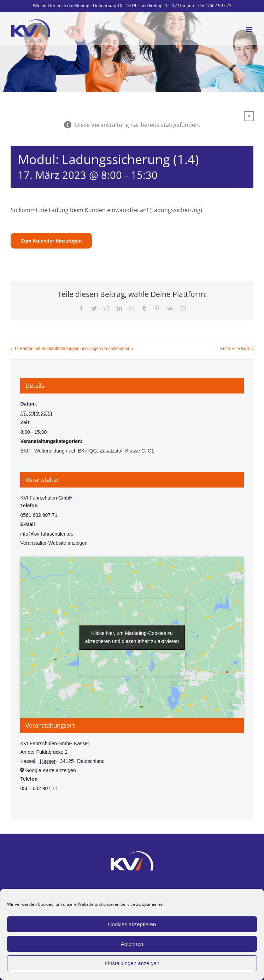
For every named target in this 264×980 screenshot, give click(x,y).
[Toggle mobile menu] (250, 30)
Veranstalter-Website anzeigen (54, 543)
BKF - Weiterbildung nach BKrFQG (58, 451)
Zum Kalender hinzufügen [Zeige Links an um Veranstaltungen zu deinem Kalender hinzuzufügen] (51, 241)
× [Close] (249, 116)
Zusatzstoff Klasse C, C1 (127, 451)
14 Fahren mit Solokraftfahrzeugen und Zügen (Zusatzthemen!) (74, 349)
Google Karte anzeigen (50, 770)
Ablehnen (132, 944)
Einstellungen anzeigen (132, 963)
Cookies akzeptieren (132, 924)
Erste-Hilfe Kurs (235, 349)
